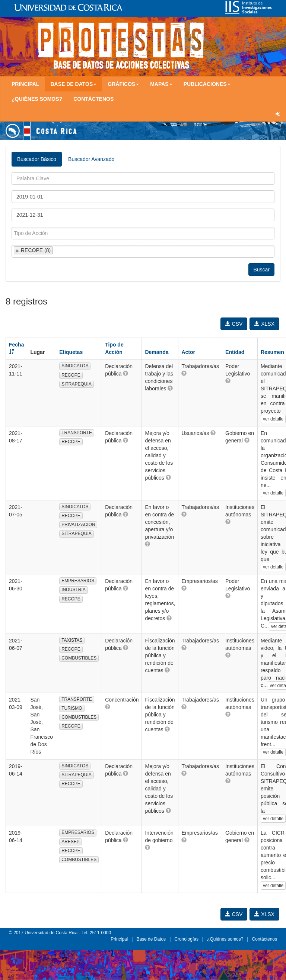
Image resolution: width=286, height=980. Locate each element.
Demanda (157, 352)
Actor (188, 352)
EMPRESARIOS (78, 581)
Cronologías (186, 939)
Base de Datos (151, 939)
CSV (234, 324)
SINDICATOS (75, 366)
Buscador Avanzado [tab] (91, 159)
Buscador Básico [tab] (37, 159)
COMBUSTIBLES (79, 658)
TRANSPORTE (77, 433)
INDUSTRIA (74, 590)
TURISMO (72, 708)
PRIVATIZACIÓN (78, 525)
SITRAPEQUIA (77, 384)
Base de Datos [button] (73, 84)
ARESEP (71, 842)
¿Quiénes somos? (37, 99)
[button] (125, 373)
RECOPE (71, 375)
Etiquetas (71, 352)
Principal (25, 84)
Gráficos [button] (123, 84)
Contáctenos (93, 99)
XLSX (264, 324)
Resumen (272, 352)
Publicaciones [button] (207, 84)
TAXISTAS (72, 640)
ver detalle (273, 419)
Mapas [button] (161, 84)
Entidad (235, 352)
